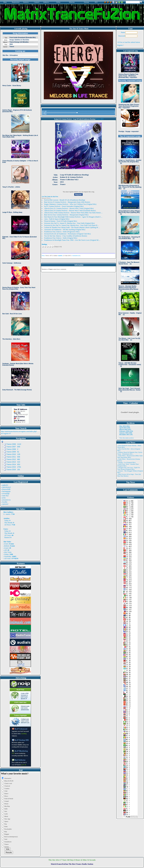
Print (43, 256)
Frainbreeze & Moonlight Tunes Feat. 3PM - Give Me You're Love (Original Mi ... (72, 240)
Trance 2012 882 (13, 459)
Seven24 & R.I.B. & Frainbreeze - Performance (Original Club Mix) (67, 234)
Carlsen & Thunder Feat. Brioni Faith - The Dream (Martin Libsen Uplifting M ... (72, 227)
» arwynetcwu (6, 500)
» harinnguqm (6, 491)
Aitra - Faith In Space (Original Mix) (57, 219)
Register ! (120, 45)
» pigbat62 (5, 485)
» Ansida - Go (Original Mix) (126, 462)
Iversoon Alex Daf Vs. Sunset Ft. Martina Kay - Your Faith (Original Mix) (69, 223)
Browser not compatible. (20, 216)
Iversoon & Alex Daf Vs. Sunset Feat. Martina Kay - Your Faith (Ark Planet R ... (72, 225)
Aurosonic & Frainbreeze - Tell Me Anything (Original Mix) (65, 230)
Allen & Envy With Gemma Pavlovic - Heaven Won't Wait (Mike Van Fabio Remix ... (73, 213)
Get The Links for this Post (50, 197)
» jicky (3, 498)
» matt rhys (5, 496)
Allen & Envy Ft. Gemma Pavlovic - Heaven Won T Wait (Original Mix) (69, 208)
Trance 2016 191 (13, 470)
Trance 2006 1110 (14, 444)
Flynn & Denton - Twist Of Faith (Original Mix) (60, 221)
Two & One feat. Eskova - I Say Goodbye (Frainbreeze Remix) (65, 236)
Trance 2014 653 (13, 464)
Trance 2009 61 (13, 452)
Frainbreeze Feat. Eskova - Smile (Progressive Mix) (62, 232)
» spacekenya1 (6, 487)
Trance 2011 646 (13, 457)
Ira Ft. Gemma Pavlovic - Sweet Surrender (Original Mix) (64, 206)
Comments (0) (76, 256)
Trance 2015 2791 (14, 467)
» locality (4, 502)
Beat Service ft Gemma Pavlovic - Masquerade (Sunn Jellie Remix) (67, 202)
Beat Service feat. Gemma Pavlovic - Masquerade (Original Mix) (66, 215)
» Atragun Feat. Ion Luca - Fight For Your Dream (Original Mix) (129, 468)
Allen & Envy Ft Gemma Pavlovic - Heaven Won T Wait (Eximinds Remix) (70, 211)
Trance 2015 (100, 119)
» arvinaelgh (5, 494)
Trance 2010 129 (13, 454)
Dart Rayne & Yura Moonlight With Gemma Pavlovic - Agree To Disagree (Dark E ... (73, 217)
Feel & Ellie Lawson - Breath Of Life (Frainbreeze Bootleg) (65, 200)
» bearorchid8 (6, 489)
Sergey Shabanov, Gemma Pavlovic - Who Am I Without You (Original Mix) (70, 204)
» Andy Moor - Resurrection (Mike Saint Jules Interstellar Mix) (130, 456)
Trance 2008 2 (12, 449)
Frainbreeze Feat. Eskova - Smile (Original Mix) (61, 238)
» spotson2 (5, 504)
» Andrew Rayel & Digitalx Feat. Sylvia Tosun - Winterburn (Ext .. (130, 453)
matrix (8, 514)
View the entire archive (126, 438)
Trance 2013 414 (13, 462)
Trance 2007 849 (13, 447)
